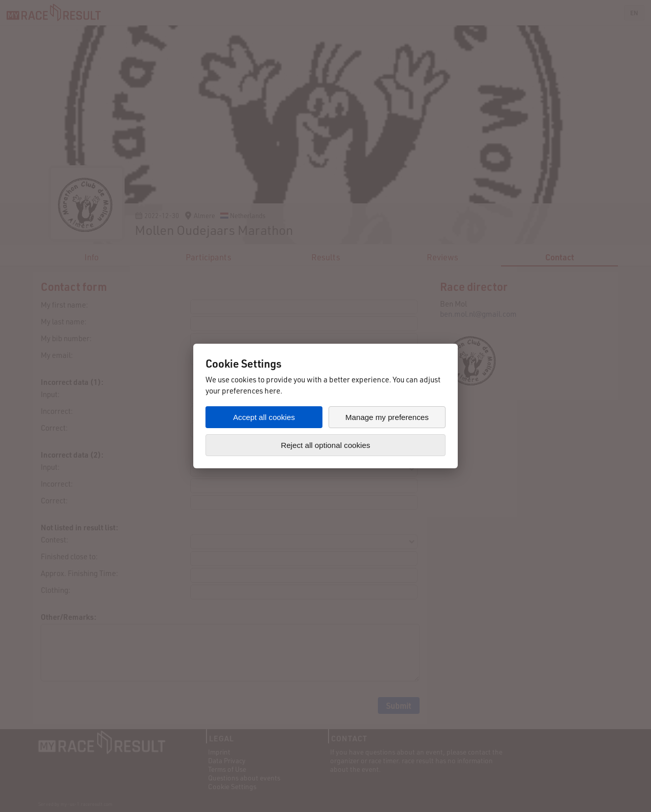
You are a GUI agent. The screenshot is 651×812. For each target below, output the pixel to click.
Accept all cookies (264, 417)
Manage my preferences (387, 417)
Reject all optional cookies (325, 445)
